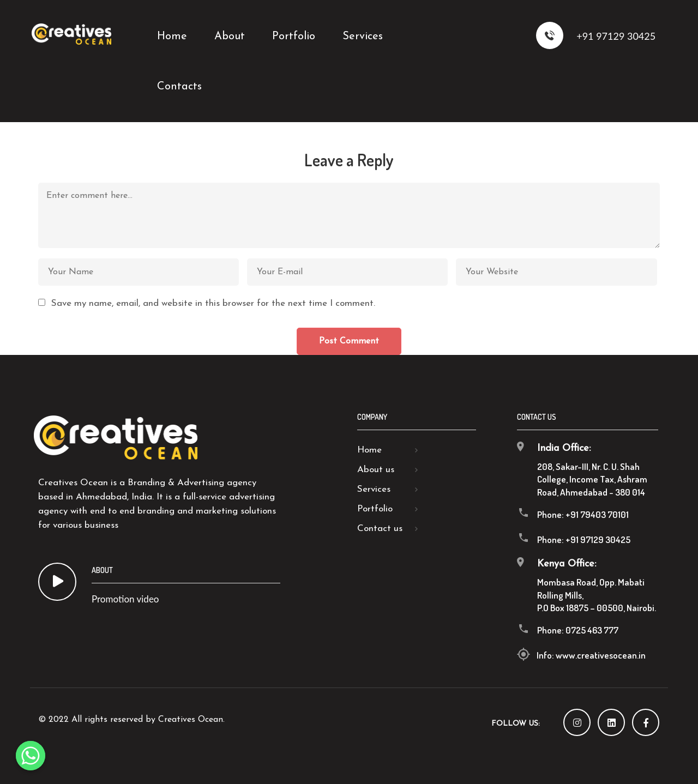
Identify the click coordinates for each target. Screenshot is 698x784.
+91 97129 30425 (596, 35)
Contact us (380, 529)
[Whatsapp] (31, 756)
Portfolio (375, 509)
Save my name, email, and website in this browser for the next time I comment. (213, 303)
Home (369, 450)
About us (376, 470)
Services (374, 489)
